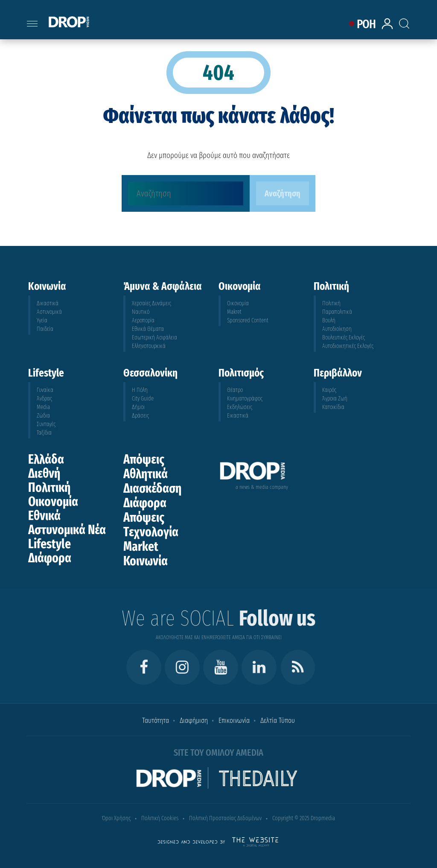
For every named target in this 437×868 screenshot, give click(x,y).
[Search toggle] (410, 15)
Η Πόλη (140, 390)
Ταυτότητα (156, 720)
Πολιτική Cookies (160, 818)
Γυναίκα (45, 390)
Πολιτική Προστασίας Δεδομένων (225, 818)
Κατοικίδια (333, 407)
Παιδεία (45, 329)
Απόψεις (144, 459)
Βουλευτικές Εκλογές (344, 338)
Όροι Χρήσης (116, 818)
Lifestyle (50, 544)
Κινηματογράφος (245, 399)
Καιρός (329, 390)
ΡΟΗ (366, 24)
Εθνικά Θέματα (148, 329)
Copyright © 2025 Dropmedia (304, 818)
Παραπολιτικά (337, 312)
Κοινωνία (146, 561)
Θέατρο (235, 390)
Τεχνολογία (151, 532)
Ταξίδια (44, 433)
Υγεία (42, 320)
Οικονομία (238, 303)
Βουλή (329, 320)
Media (43, 407)
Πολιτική (331, 303)
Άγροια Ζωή (335, 399)
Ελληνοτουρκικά (149, 346)
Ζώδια (43, 416)
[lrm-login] (389, 28)
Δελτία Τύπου (278, 720)
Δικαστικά (48, 303)
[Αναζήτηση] (186, 193)
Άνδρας (44, 399)
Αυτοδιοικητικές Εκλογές (348, 346)
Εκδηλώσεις (240, 407)
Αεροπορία (143, 320)
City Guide (143, 399)
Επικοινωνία (234, 720)
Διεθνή (44, 473)
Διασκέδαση (152, 488)
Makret (234, 312)
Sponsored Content (248, 320)
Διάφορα (50, 558)
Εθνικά (44, 516)
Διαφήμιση (194, 720)
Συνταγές (46, 424)
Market (141, 547)
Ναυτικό (141, 312)
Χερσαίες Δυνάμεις (151, 303)
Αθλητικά (146, 474)
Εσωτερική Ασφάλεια (154, 338)
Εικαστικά (238, 416)
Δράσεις (140, 416)
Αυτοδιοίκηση (337, 329)
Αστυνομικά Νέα (67, 530)
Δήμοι (138, 407)
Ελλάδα (46, 459)
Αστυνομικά (49, 312)
